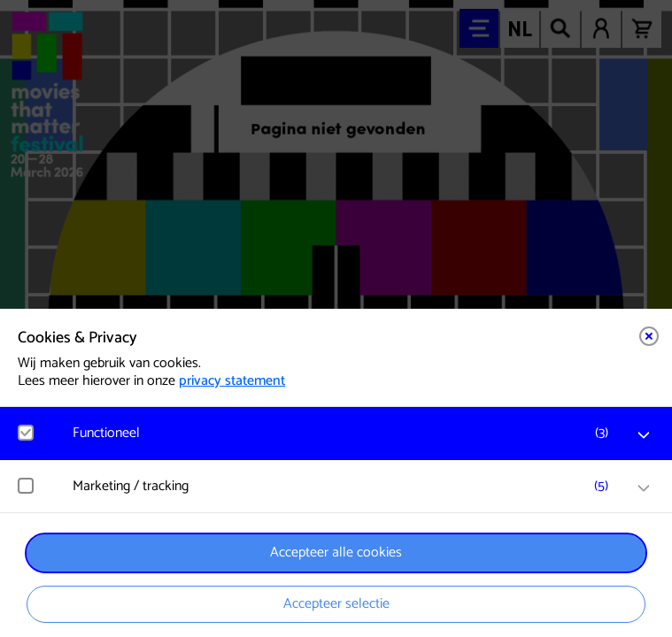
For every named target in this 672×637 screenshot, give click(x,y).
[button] (345, 433)
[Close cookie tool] (649, 336)
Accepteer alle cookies (336, 553)
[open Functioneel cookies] (644, 435)
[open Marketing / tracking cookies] (644, 488)
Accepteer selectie (336, 604)
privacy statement (232, 381)
